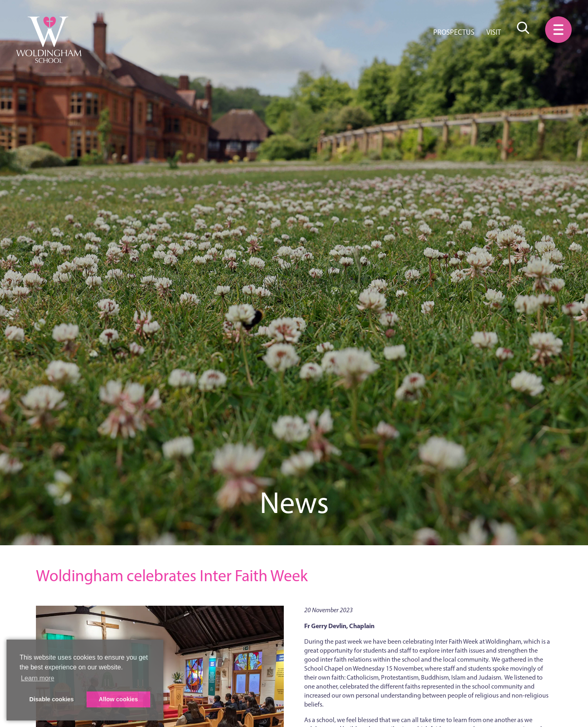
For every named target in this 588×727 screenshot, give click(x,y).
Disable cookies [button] (52, 699)
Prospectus (454, 32)
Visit (494, 32)
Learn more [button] (38, 678)
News (294, 503)
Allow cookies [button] (118, 699)
